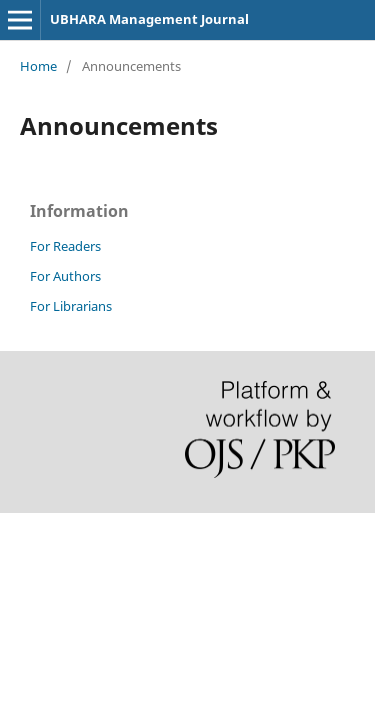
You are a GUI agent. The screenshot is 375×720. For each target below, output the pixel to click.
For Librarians (71, 306)
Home (38, 66)
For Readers (65, 246)
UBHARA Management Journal (149, 19)
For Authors (65, 276)
